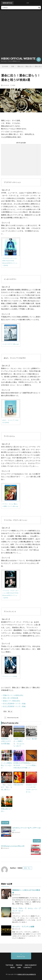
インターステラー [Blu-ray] (10, 344)
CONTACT (28, 967)
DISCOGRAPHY (31, 965)
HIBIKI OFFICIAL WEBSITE (18, 59)
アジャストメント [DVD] (10, 676)
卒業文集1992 (18, 785)
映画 (14, 85)
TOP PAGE (9, 965)
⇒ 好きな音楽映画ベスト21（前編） (14, 703)
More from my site (11, 718)
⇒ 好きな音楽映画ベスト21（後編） (14, 706)
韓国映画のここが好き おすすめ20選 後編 (7, 741)
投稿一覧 (27, 868)
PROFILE (19, 965)
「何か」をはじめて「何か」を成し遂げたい (7, 787)
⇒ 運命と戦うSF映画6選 (10, 698)
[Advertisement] (21, 33)
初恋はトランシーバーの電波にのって (31, 765)
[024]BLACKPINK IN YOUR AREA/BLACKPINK (19, 765)
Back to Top (21, 957)
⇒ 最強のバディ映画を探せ (11, 701)
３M (28, 3)
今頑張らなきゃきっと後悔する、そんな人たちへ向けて (19, 742)
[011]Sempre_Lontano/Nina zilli (13, 846)
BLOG (13, 967)
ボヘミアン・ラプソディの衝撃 (23, 927)
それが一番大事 (31, 739)
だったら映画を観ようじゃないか (7, 765)
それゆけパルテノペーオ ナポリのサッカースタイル (31, 788)
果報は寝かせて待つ (7, 810)
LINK (19, 967)
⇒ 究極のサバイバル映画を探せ (12, 695)
